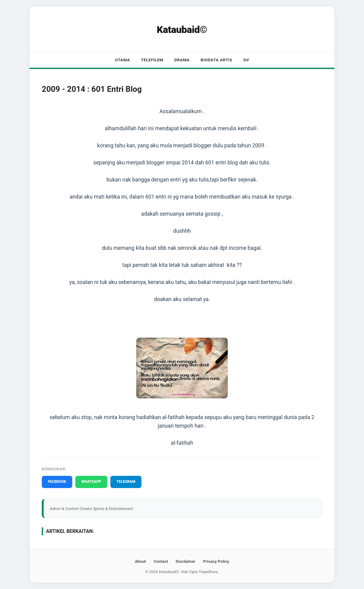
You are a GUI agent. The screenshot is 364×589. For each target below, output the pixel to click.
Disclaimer (186, 561)
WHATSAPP (91, 482)
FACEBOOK (57, 482)
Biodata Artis (216, 60)
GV (246, 60)
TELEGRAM (126, 482)
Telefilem (152, 60)
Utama (122, 60)
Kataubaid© (182, 30)
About (140, 561)
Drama (182, 60)
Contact (161, 561)
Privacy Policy (216, 561)
